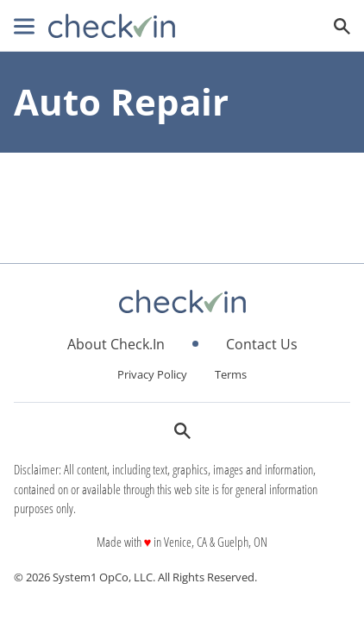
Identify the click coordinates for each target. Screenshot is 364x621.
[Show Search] (342, 26)
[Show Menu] (24, 26)
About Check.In (116, 344)
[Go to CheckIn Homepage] (112, 26)
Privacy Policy (152, 374)
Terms (231, 374)
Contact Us (262, 344)
